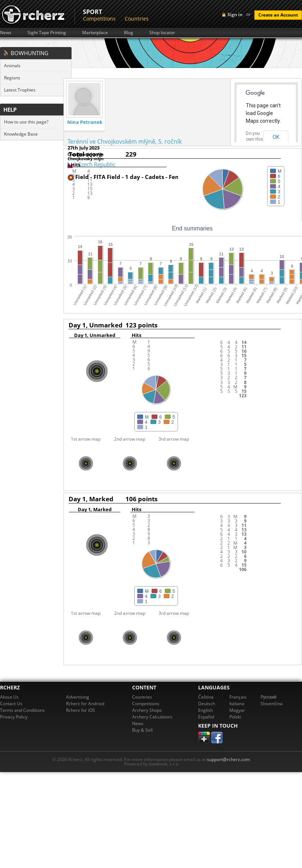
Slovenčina (272, 704)
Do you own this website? (255, 139)
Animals (12, 66)
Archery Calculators (152, 717)
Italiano (237, 704)
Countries (137, 19)
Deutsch (207, 704)
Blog (129, 33)
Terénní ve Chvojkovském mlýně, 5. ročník (125, 141)
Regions (12, 78)
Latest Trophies (20, 90)
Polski (235, 717)
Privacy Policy (14, 717)
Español (206, 717)
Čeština (206, 697)
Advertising (78, 697)
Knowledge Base (21, 134)
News (6, 33)
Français (238, 697)
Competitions (99, 19)
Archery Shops (147, 710)
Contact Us (11, 704)
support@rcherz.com (228, 759)
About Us (9, 697)
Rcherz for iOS (81, 710)
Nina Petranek (85, 122)
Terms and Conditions (22, 710)
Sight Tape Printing (47, 33)
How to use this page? (26, 122)
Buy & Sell (142, 730)
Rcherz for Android (85, 704)
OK (276, 137)
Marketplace (95, 33)
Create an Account (278, 15)
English (205, 710)
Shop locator (162, 33)
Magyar (237, 710)
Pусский (269, 697)
